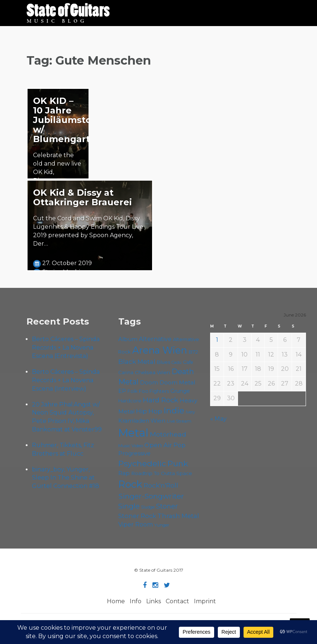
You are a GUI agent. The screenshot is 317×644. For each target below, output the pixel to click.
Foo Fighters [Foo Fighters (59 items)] (154, 391)
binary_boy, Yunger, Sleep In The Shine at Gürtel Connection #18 (66, 478)
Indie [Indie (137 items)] (174, 411)
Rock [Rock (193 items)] (130, 484)
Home (116, 601)
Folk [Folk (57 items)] (132, 391)
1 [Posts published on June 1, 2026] (217, 340)
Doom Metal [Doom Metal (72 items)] (177, 382)
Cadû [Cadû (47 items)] (176, 363)
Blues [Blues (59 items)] (163, 362)
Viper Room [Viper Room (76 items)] (136, 524)
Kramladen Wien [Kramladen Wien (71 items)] (142, 421)
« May (218, 419)
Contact (177, 601)
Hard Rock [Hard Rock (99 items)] (161, 400)
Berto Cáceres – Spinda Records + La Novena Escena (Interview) (66, 380)
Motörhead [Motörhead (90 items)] (168, 434)
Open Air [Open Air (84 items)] (158, 445)
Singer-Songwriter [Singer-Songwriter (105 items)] (151, 496)
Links (154, 601)
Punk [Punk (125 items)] (178, 464)
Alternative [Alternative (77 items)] (155, 339)
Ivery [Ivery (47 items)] (190, 412)
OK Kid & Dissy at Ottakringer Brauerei (82, 197)
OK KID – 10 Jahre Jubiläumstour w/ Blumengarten (68, 120)
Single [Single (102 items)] (129, 506)
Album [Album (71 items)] (128, 339)
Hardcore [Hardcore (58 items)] (130, 401)
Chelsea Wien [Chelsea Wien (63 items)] (152, 372)
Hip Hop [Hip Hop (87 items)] (149, 411)
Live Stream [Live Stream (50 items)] (179, 421)
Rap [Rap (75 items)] (124, 473)
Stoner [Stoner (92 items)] (167, 506)
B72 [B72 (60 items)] (193, 352)
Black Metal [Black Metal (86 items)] (137, 361)
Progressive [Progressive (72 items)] (134, 453)
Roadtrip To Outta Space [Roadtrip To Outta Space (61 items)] (162, 473)
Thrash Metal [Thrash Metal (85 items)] (178, 516)
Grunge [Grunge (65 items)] (180, 391)
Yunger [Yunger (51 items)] (162, 525)
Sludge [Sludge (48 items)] (148, 507)
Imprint (205, 601)
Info (136, 601)
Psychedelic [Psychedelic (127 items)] (142, 463)
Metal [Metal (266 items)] (133, 433)
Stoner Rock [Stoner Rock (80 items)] (137, 516)
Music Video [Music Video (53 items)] (131, 446)
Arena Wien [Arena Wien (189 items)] (160, 350)
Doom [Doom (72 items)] (149, 382)
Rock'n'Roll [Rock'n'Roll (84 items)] (161, 485)
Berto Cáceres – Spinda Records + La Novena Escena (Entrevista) (66, 348)
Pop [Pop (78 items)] (179, 445)
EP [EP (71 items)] (122, 391)
